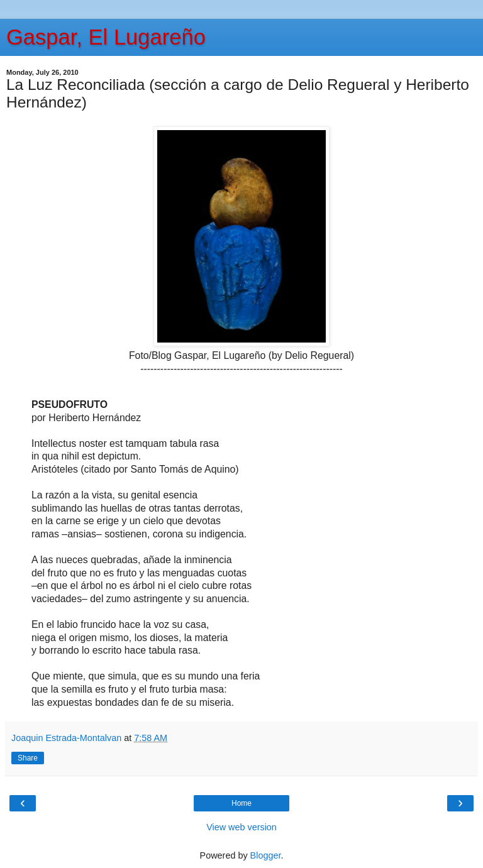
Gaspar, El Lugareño (106, 37)
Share (28, 758)
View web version (241, 827)
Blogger (266, 855)
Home (241, 803)
